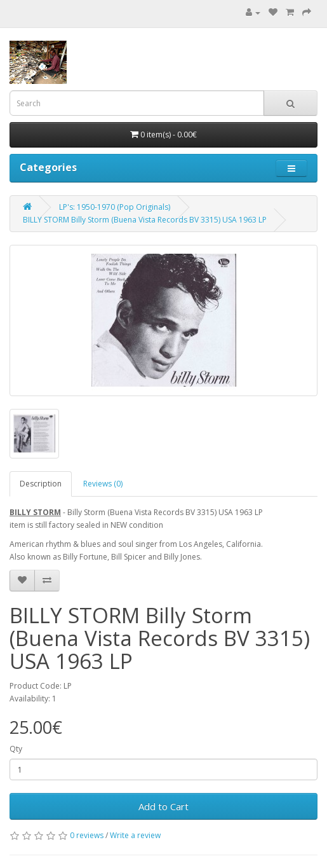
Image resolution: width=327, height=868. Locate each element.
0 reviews (87, 835)
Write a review (135, 835)
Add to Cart (163, 806)
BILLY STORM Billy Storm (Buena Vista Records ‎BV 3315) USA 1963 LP (145, 220)
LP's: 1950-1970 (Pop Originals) (115, 207)
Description (41, 484)
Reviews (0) (103, 484)
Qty (16, 749)
